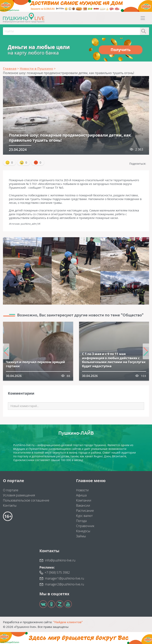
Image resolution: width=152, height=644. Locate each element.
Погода (81, 521)
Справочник (85, 526)
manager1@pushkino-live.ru (64, 578)
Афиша (81, 495)
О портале (11, 490)
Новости (82, 490)
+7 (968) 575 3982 (57, 572)
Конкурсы (83, 531)
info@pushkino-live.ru (60, 560)
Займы (81, 536)
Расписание (85, 511)
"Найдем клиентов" (68, 622)
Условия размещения (19, 495)
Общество (17, 128)
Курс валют (84, 516)
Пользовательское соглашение (26, 500)
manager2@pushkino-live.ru (64, 584)
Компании (84, 500)
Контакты (10, 505)
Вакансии (83, 505)
